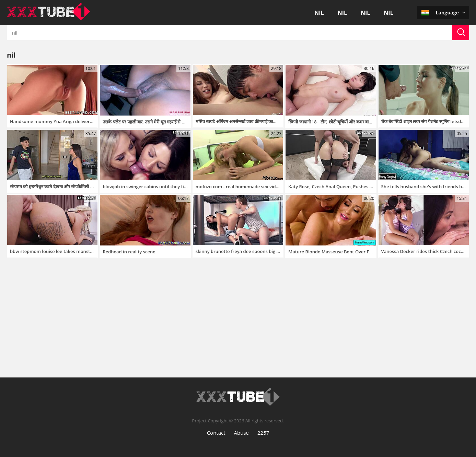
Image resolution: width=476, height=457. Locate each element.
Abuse (241, 433)
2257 (263, 433)
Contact (216, 433)
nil (319, 13)
